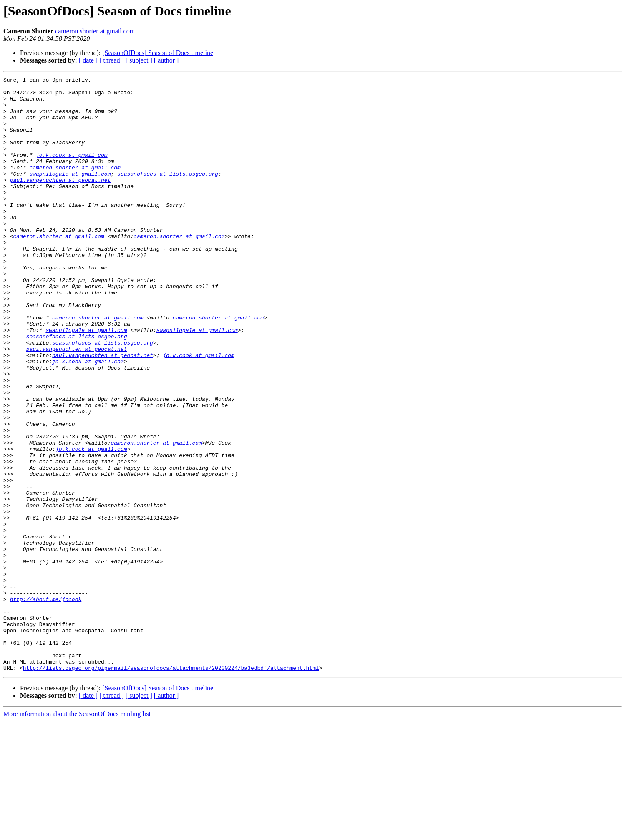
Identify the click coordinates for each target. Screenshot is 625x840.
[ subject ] (139, 60)
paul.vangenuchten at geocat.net (60, 201)
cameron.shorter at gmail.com (95, 31)
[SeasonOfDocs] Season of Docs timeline (158, 53)
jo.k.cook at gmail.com (72, 171)
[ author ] (166, 60)
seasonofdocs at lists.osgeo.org (168, 194)
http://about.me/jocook (46, 704)
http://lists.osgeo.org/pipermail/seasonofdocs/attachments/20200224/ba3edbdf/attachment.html (171, 787)
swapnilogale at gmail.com (70, 194)
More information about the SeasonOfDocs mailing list (77, 833)
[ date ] (88, 60)
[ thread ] (112, 60)
